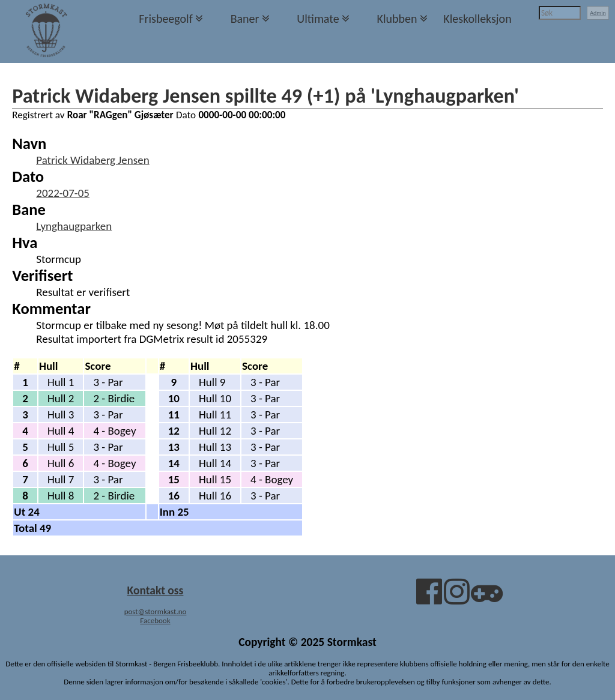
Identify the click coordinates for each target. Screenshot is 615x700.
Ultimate (318, 19)
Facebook (155, 620)
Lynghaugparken (74, 226)
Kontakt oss (156, 590)
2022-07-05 (63, 193)
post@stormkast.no (156, 611)
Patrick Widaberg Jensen (92, 160)
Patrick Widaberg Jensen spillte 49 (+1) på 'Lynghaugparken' (265, 95)
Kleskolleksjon (477, 19)
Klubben (397, 19)
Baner (245, 19)
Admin (598, 13)
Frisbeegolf (166, 19)
